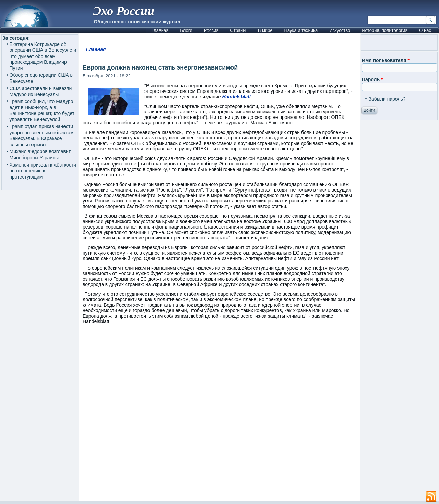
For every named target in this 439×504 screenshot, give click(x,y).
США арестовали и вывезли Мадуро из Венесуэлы (41, 91)
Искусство (340, 30)
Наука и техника (301, 30)
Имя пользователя (386, 60)
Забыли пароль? (387, 99)
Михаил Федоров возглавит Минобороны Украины (40, 155)
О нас (425, 30)
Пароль (372, 79)
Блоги (186, 30)
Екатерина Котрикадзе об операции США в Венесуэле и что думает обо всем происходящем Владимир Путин (43, 56)
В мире (265, 30)
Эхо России (124, 11)
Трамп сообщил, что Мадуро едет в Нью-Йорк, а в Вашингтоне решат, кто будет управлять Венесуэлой (42, 110)
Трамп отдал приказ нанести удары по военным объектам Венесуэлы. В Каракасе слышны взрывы (42, 136)
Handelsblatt (236, 97)
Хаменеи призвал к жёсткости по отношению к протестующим (43, 171)
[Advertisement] (219, 416)
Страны (238, 30)
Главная (160, 30)
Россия (211, 30)
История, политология (385, 30)
